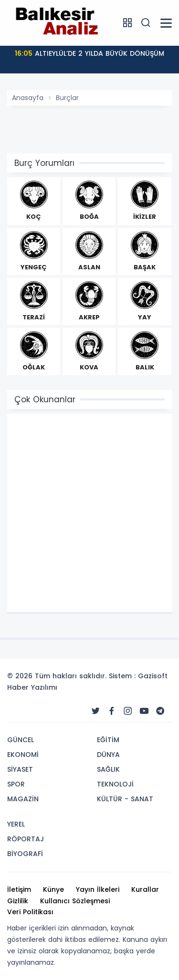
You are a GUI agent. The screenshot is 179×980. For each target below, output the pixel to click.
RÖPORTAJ (26, 839)
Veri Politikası (30, 912)
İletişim (19, 889)
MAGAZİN (23, 799)
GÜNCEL (21, 740)
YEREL (16, 824)
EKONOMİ (23, 755)
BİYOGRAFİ (25, 854)
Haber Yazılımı (32, 687)
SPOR (16, 784)
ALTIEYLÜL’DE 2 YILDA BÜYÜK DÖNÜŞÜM (89, 53)
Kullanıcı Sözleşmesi (75, 901)
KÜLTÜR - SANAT (125, 799)
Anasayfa (28, 98)
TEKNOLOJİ (115, 784)
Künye (53, 889)
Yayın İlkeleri (98, 889)
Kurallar (145, 889)
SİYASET (20, 769)
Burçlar (67, 98)
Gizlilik (18, 901)
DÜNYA (108, 755)
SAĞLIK (108, 769)
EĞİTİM (108, 740)
